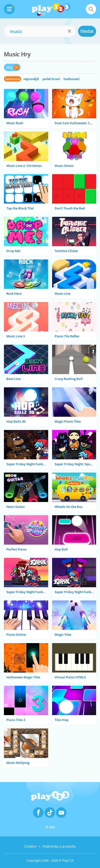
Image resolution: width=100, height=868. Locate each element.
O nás (50, 827)
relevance (12, 79)
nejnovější (31, 79)
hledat (87, 31)
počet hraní (51, 79)
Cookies (30, 846)
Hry (9, 67)
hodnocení (72, 79)
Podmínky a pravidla (59, 846)
